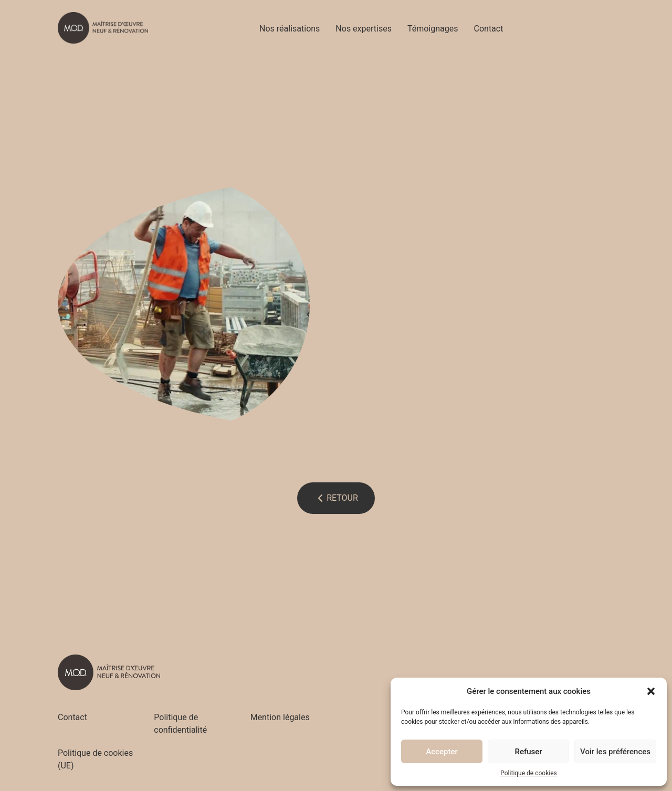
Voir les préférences (615, 752)
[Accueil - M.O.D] (103, 28)
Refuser (528, 752)
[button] (651, 691)
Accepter (442, 752)
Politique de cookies (528, 773)
